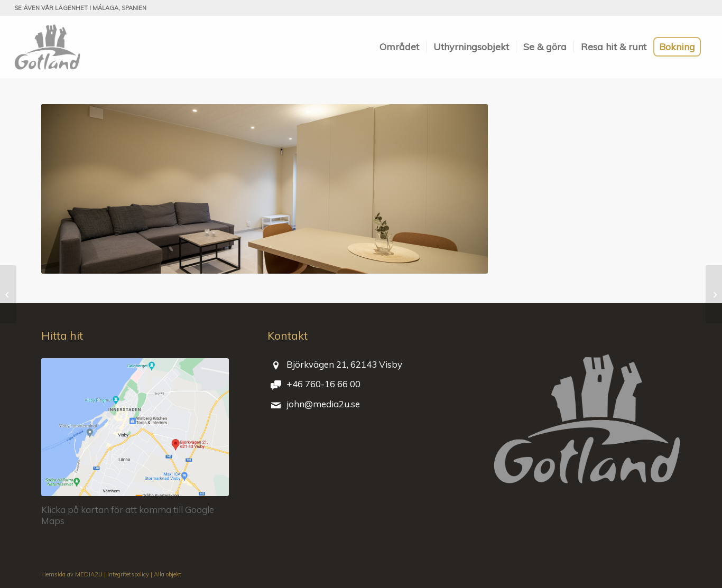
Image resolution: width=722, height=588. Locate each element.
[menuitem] (399, 47)
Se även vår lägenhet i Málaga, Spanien (80, 8)
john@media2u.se (323, 404)
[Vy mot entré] (8, 294)
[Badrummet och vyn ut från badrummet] (714, 294)
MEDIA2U (89, 574)
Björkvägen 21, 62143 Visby (344, 364)
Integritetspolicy (128, 574)
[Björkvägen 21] (47, 47)
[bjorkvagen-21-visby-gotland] (135, 427)
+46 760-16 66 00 (323, 384)
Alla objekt (168, 574)
